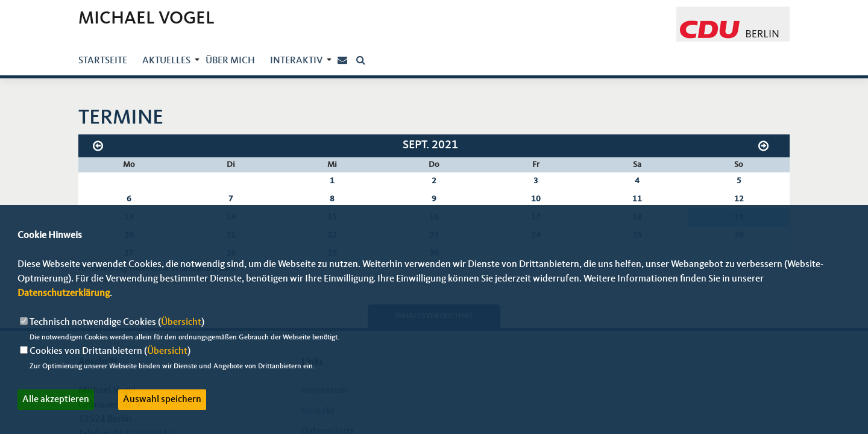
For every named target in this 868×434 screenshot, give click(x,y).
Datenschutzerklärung (64, 294)
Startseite (103, 61)
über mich (230, 61)
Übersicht (181, 322)
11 (637, 199)
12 (739, 199)
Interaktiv (296, 61)
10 (536, 199)
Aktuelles (166, 61)
